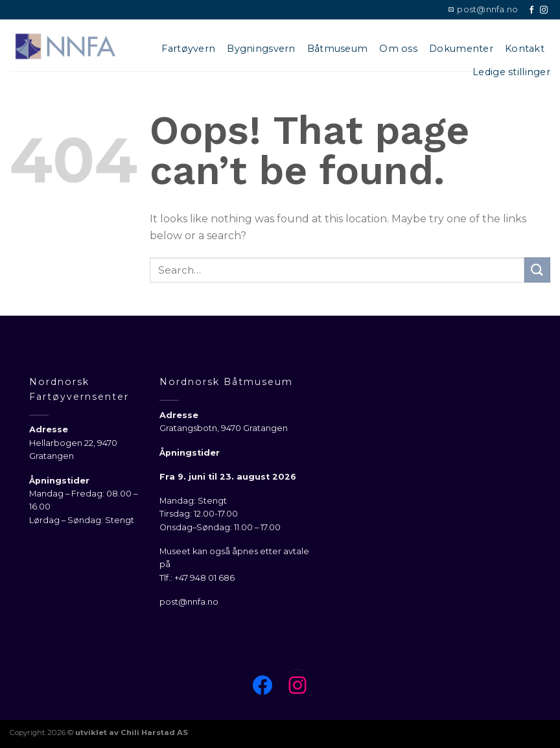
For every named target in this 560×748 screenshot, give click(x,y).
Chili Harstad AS (154, 732)
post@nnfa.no (189, 602)
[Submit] (537, 270)
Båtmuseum (338, 49)
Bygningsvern (261, 49)
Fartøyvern (188, 49)
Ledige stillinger (511, 72)
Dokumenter (461, 49)
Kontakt (525, 49)
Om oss (398, 49)
